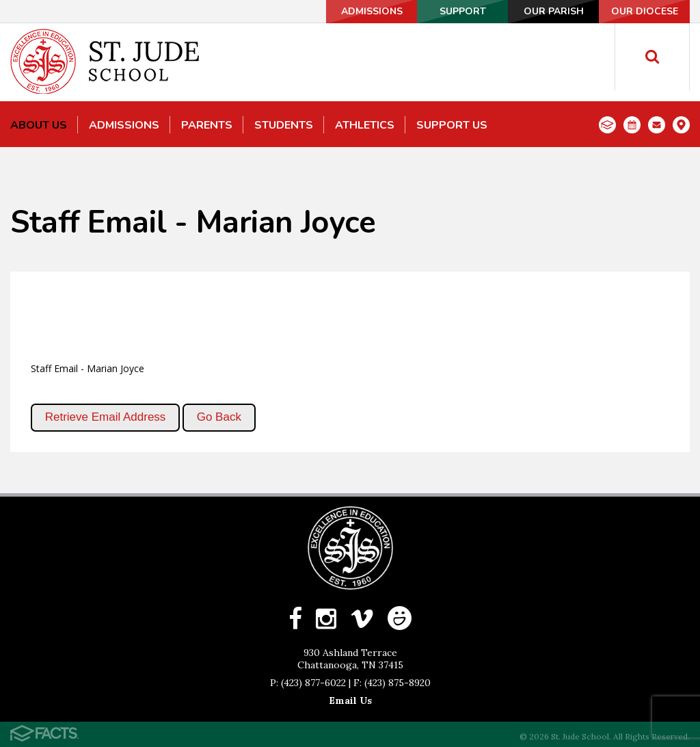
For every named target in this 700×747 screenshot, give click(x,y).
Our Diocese (645, 11)
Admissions (372, 11)
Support (463, 11)
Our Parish (554, 11)
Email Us (350, 700)
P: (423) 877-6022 (308, 683)
